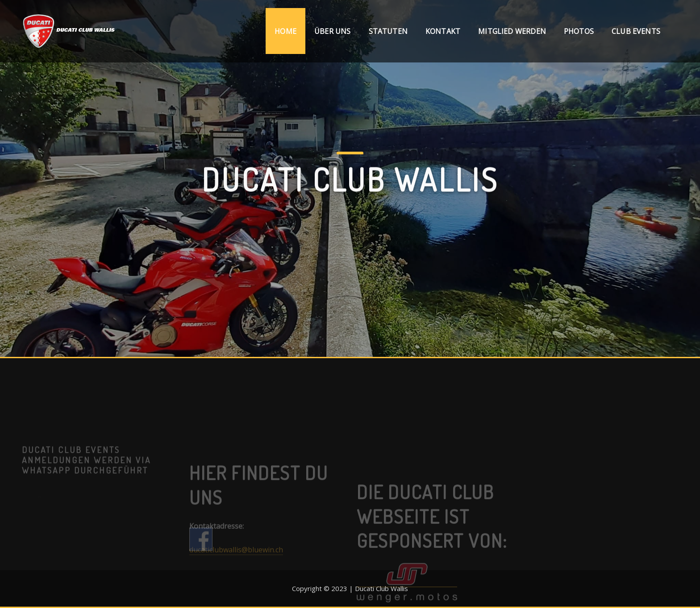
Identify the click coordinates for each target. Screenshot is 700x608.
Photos (579, 31)
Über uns (332, 31)
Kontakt (443, 31)
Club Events (636, 31)
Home (285, 31)
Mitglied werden (512, 31)
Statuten (388, 31)
